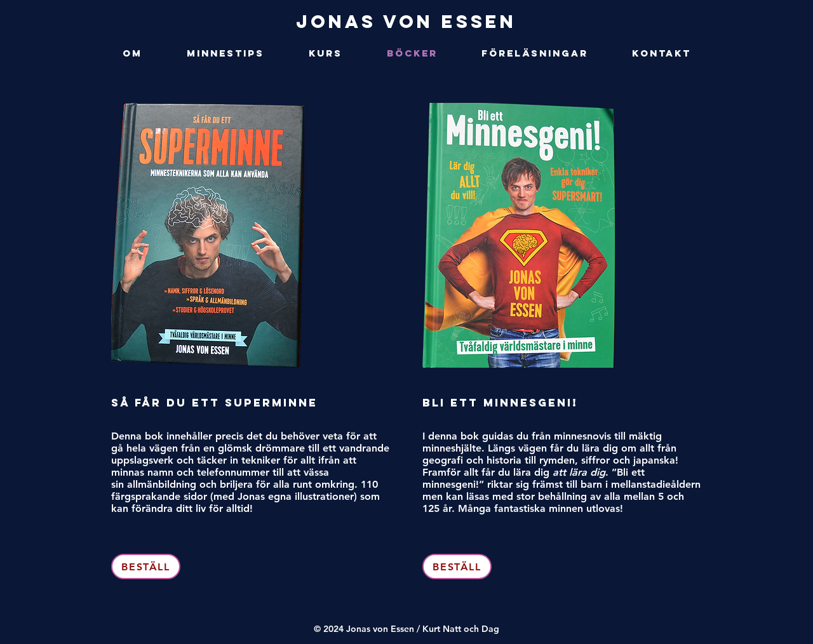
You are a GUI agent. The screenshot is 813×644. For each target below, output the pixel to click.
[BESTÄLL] (146, 567)
